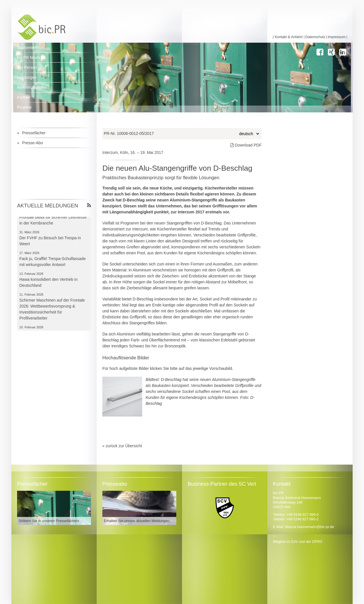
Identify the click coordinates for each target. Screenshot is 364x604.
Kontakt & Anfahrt (289, 37)
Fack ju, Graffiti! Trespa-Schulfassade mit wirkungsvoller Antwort (52, 262)
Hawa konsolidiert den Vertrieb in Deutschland (48, 283)
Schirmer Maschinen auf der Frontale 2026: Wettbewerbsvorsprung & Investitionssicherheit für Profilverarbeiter (52, 310)
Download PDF (246, 145)
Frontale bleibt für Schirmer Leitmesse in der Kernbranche (53, 221)
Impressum (337, 37)
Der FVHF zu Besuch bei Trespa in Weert (50, 241)
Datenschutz (315, 37)
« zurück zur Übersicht (122, 446)
